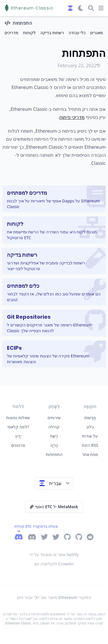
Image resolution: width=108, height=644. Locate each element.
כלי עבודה (77, 33)
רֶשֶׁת (54, 436)
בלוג (90, 427)
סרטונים (18, 445)
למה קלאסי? (18, 427)
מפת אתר (90, 454)
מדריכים (12, 33)
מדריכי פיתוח (72, 117)
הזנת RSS (90, 445)
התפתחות (54, 454)
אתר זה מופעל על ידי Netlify (54, 555)
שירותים (54, 418)
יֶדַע (18, 436)
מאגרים (97, 33)
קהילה (54, 427)
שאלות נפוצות (18, 418)
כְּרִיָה (54, 445)
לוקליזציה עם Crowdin (54, 564)
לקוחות (29, 33)
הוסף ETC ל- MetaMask (54, 507)
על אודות (90, 436)
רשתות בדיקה (52, 33)
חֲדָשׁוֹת (90, 418)
